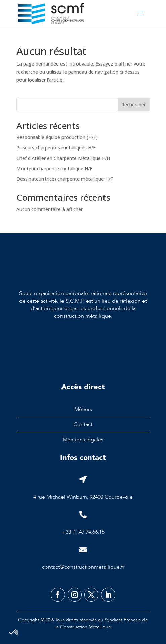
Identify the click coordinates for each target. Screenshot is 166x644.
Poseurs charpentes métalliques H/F (56, 148)
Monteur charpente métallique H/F (54, 168)
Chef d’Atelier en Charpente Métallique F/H (63, 158)
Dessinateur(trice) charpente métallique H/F (65, 179)
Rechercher (134, 105)
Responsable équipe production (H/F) (57, 137)
